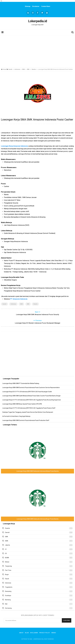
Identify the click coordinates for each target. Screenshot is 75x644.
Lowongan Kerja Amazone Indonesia (14, 146)
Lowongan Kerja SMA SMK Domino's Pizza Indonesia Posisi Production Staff (26, 420)
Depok (7, 579)
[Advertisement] (37, 51)
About (21, 633)
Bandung (8, 600)
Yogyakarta (9, 587)
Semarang (8, 608)
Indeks (54, 633)
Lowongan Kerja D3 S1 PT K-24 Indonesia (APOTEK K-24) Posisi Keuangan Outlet (27, 392)
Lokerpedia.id (37, 639)
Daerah (4, 304)
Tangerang (8, 566)
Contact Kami (46, 6)
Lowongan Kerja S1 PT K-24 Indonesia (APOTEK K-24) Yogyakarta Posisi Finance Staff (29, 408)
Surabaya (8, 595)
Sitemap (28, 6)
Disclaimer (36, 6)
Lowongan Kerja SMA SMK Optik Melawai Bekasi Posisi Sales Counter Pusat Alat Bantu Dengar (31, 396)
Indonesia (13, 304)
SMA (21, 304)
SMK (28, 304)
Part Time (8, 570)
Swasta (35, 304)
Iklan (27, 633)
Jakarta (7, 545)
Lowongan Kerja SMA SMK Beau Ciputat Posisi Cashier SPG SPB (22, 404)
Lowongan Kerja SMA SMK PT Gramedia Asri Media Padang (21, 383)
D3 (6, 553)
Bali (6, 604)
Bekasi (7, 562)
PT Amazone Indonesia (19, 299)
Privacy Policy (45, 633)
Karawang (8, 591)
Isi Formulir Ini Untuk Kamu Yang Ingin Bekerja (16, 416)
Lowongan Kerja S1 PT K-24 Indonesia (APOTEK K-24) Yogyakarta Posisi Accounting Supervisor (32, 400)
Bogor (7, 574)
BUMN (7, 558)
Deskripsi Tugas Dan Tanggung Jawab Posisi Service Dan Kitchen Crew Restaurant (28, 412)
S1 (6, 549)
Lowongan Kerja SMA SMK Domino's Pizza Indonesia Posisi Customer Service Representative (31, 388)
